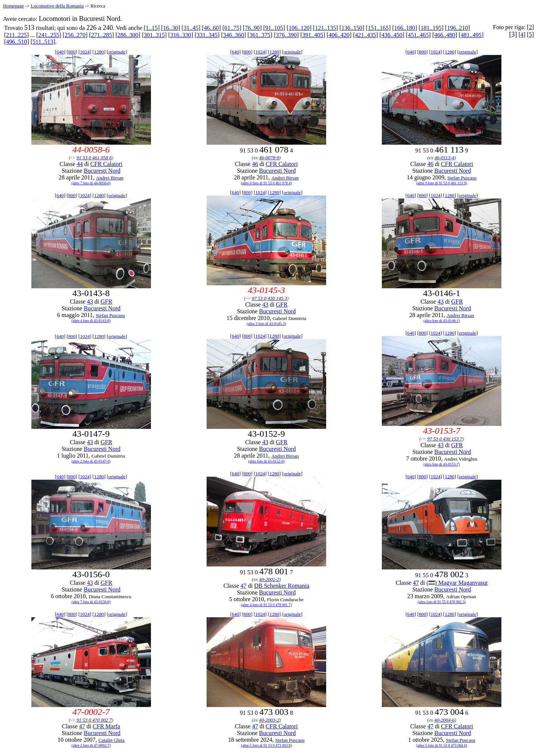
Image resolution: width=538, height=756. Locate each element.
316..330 (181, 35)
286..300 (128, 35)
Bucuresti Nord (102, 171)
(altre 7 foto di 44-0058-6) (91, 183)
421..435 (365, 35)
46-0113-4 (444, 158)
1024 (85, 52)
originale (117, 52)
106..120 (299, 28)
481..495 (471, 35)
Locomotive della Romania (57, 6)
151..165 (378, 28)
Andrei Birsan (110, 178)
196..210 (457, 28)
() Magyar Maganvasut (457, 583)
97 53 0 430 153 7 (445, 439)
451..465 (418, 35)
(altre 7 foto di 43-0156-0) (91, 602)
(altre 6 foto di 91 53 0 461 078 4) (266, 183)
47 (244, 586)
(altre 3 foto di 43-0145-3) (266, 324)
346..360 (234, 35)
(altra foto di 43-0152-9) (266, 461)
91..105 (274, 28)
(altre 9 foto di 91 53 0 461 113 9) (441, 183)
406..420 (339, 35)
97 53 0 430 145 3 (269, 298)
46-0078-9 (269, 158)
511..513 (43, 42)
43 (90, 302)
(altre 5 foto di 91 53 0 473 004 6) (442, 745)
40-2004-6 (444, 720)
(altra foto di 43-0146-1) (441, 321)
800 (72, 52)
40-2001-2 (269, 579)
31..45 (191, 28)
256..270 (75, 35)
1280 (99, 52)
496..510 (16, 42)
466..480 (445, 35)
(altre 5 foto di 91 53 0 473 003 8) (266, 745)
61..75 (232, 28)
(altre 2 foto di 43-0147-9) (91, 461)
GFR (106, 302)
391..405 (313, 35)
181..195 (431, 28)
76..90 (252, 28)
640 (60, 52)
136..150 (352, 28)
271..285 (102, 35)
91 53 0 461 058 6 (94, 158)
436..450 (392, 35)
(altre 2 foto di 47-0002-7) (91, 745)
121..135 (325, 28)
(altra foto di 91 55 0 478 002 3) (442, 602)
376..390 (286, 35)
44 (80, 164)
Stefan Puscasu (462, 178)
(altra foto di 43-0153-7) (441, 464)
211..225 (16, 35)
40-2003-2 (269, 720)
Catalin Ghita (111, 740)
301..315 (154, 35)
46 (255, 164)
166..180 (405, 28)
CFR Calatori (106, 164)
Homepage (13, 6)
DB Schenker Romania (282, 586)
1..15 (152, 28)
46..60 (211, 28)
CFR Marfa (106, 726)
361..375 (260, 35)
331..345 (207, 35)
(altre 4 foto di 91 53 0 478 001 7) (266, 605)
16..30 (171, 28)
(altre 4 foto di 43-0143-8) (91, 321)
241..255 (49, 35)
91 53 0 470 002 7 (94, 720)
